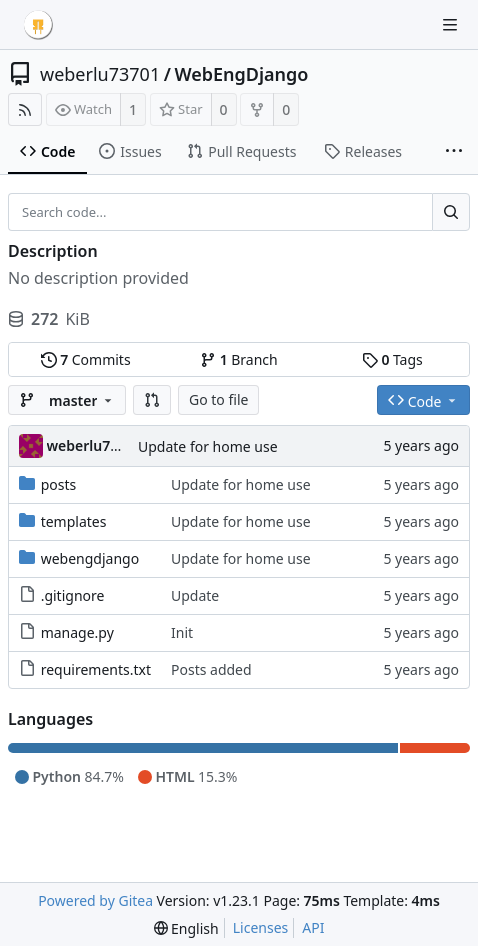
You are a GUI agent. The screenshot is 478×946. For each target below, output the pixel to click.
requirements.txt (96, 669)
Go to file (218, 399)
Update (195, 595)
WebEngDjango (241, 74)
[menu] (186, 928)
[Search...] (451, 212)
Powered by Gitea (95, 900)
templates (74, 521)
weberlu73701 (100, 74)
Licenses (261, 927)
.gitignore (73, 595)
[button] (152, 400)
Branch (239, 359)
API (313, 927)
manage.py (77, 632)
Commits (86, 359)
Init (182, 632)
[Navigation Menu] (450, 25)
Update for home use (208, 446)
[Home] (38, 25)
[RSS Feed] (25, 109)
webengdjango (90, 558)
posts (59, 484)
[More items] (454, 152)
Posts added (211, 669)
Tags (392, 359)
